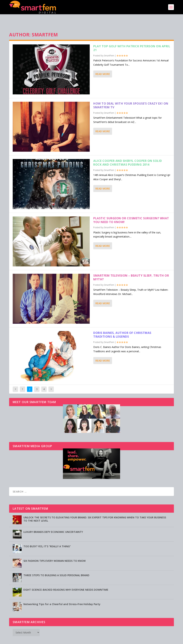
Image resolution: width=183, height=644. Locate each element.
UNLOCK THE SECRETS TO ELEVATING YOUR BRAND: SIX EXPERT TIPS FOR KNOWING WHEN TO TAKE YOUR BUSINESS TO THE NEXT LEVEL (95, 508)
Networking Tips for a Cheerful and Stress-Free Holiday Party (62, 593)
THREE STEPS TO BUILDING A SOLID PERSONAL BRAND (56, 564)
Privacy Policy (95, 640)
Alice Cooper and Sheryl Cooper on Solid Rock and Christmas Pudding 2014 (128, 152)
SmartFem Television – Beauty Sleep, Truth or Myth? (131, 266)
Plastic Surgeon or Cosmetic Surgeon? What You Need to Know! (131, 209)
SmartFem (109, 45)
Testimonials (113, 640)
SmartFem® (26, 640)
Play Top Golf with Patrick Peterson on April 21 (132, 37)
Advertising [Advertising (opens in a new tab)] (79, 640)
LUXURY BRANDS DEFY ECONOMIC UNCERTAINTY (53, 521)
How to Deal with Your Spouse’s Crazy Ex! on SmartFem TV (131, 94)
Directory (129, 640)
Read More (103, 63)
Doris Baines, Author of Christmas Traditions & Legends (122, 324)
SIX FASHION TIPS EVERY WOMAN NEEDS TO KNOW (55, 550)
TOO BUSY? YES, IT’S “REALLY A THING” (47, 535)
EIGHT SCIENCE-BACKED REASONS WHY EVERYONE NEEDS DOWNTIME (66, 579)
